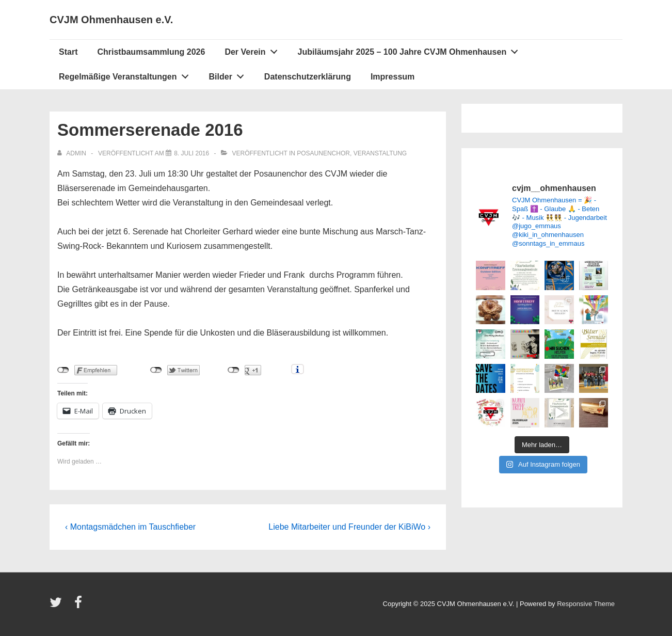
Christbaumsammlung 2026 (151, 52)
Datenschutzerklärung (308, 77)
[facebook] (79, 606)
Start (68, 52)
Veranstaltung (380, 153)
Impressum (393, 77)
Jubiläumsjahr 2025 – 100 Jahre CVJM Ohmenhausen (411, 50)
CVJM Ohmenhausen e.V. (111, 20)
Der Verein (254, 50)
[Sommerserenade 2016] (191, 153)
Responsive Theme (586, 604)
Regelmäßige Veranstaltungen (126, 74)
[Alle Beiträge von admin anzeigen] (73, 153)
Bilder (229, 74)
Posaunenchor (323, 153)
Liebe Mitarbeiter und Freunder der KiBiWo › (349, 527)
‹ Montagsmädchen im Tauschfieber (130, 527)
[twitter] (58, 606)
